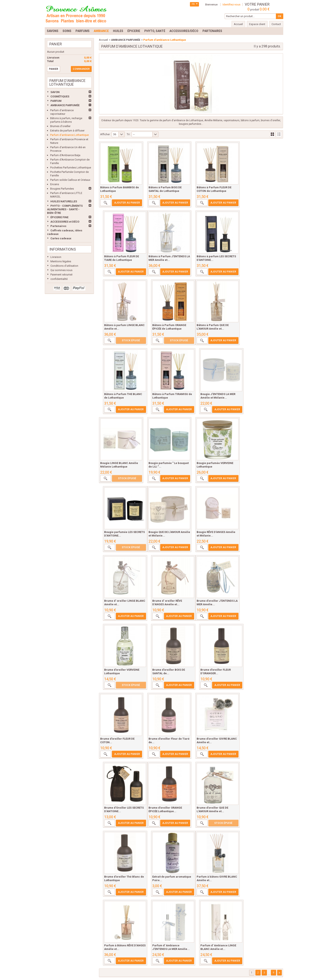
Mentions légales (61, 261)
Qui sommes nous (61, 270)
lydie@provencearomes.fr (169, 966)
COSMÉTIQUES (60, 96)
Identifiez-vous (231, 4)
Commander (81, 69)
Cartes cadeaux (61, 238)
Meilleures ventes (72, 936)
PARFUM (56, 101)
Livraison (56, 257)
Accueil (103, 40)
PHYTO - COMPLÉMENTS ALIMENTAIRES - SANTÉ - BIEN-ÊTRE (65, 209)
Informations (63, 249)
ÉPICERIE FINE (59, 217)
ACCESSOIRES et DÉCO (65, 222)
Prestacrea (276, 972)
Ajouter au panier (126, 203)
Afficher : (106, 134)
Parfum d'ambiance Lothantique (69, 135)
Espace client (257, 24)
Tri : (129, 134)
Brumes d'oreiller (60, 126)
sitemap (263, 936)
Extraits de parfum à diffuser (67, 131)
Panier (56, 44)
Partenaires (58, 226)
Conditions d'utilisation (64, 266)
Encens (55, 184)
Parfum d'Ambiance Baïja (65, 155)
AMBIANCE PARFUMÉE (65, 105)
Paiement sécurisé (61, 275)
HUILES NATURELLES (64, 201)
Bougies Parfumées (62, 189)
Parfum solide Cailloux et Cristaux (70, 180)
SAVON (55, 92)
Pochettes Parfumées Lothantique (71, 168)
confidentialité (59, 279)
